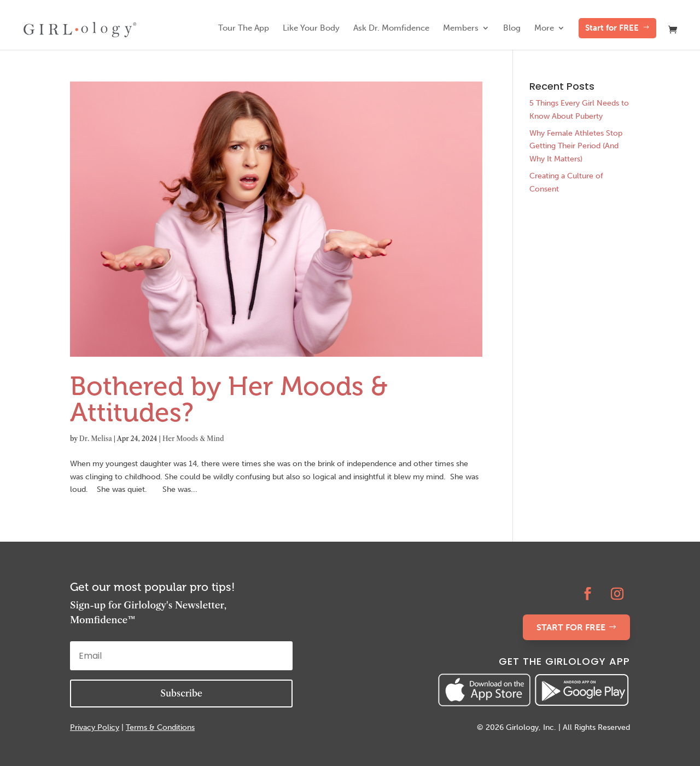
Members (461, 28)
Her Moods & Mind (193, 439)
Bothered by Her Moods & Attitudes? (229, 399)
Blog (512, 28)
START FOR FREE (571, 627)
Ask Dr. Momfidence (391, 28)
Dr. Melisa (96, 439)
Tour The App (244, 28)
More (544, 28)
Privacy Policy (95, 727)
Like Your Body (311, 28)
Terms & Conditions (160, 727)
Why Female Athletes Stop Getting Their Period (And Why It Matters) (576, 146)
